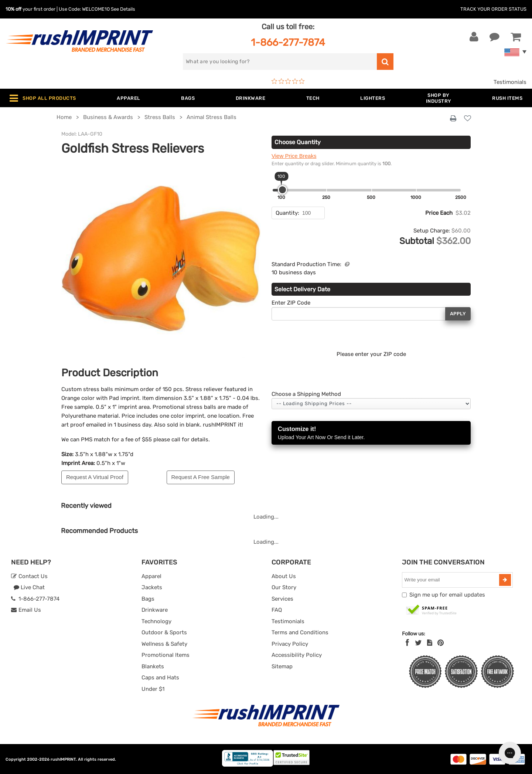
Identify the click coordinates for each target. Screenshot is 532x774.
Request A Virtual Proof (95, 477)
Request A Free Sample (201, 477)
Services (282, 599)
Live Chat (29, 587)
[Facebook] (407, 643)
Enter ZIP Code (291, 303)
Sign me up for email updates (447, 595)
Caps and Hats (160, 678)
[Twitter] (418, 643)
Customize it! (371, 433)
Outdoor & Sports (164, 632)
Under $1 (153, 689)
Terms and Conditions (300, 632)
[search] (280, 62)
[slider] (282, 190)
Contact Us (29, 576)
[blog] (430, 643)
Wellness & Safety (164, 644)
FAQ (277, 610)
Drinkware (155, 610)
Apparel (151, 576)
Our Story (284, 587)
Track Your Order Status (493, 9)
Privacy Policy (290, 644)
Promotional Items (166, 655)
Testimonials (510, 82)
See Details (123, 9)
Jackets (152, 587)
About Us (284, 576)
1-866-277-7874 (288, 42)
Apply (458, 314)
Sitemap (282, 666)
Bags (148, 599)
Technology (156, 621)
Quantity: (287, 213)
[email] (451, 580)
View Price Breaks (294, 156)
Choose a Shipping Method (306, 394)
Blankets (153, 666)
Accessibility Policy (297, 655)
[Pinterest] (441, 643)
